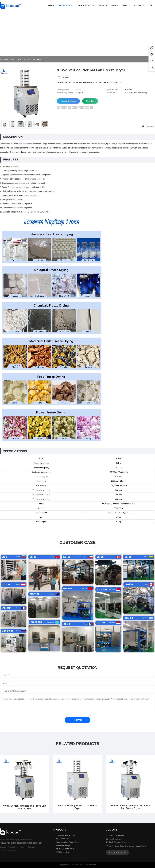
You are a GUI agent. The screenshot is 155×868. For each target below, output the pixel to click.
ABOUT (126, 5)
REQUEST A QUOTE (118, 852)
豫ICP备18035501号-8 (9, 850)
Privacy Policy (14, 847)
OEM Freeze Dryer (63, 852)
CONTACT (139, 5)
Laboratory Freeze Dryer (36, 59)
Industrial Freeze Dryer (65, 849)
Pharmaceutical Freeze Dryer (67, 842)
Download (148, 126)
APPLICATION (86, 5)
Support (3, 847)
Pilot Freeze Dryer (63, 839)
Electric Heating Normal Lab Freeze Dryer (78, 807)
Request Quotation (68, 101)
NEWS (115, 5)
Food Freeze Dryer (63, 845)
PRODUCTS (66, 5)
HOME (51, 5)
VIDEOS (103, 5)
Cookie (24, 847)
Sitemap (31, 847)
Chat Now (90, 101)
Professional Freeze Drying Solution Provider (16, 840)
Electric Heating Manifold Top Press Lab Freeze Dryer (130, 807)
